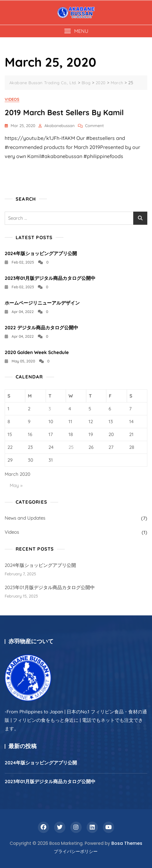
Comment (94, 126)
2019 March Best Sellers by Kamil (64, 112)
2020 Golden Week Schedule (37, 352)
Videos (12, 99)
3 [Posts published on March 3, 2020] (50, 409)
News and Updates (25, 518)
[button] (76, 31)
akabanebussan (60, 126)
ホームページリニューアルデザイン (42, 303)
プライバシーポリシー (76, 851)
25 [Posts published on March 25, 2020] (71, 447)
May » (16, 485)
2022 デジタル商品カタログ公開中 (41, 328)
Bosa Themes (127, 843)
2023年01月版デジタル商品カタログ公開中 (50, 278)
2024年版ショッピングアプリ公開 (41, 253)
